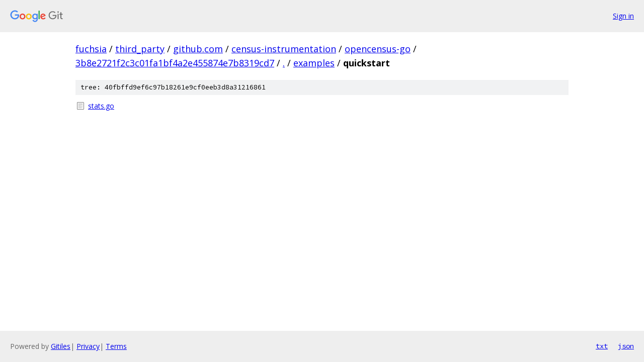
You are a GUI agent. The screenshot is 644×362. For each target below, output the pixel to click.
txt (602, 346)
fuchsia (91, 49)
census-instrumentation (284, 49)
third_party (140, 49)
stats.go (101, 106)
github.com (198, 49)
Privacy (88, 346)
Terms (116, 346)
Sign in (623, 16)
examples (314, 63)
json (626, 346)
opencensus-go (378, 49)
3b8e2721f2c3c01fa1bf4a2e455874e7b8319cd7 (175, 63)
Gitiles (61, 346)
